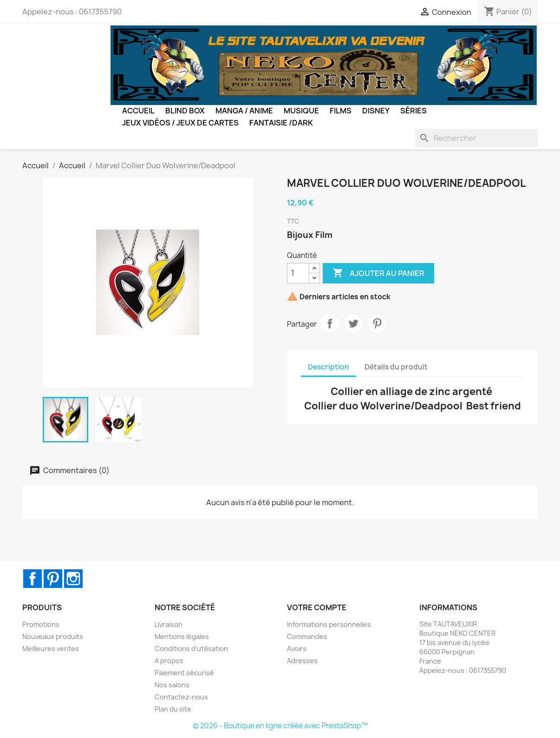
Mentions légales (182, 636)
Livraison (169, 624)
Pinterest (377, 323)
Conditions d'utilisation (191, 649)
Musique (301, 111)
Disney (376, 111)
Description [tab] (329, 367)
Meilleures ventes (51, 649)
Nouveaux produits (53, 636)
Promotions (41, 624)
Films (341, 111)
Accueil (138, 111)
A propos (169, 661)
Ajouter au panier (378, 273)
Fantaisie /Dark (281, 123)
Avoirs (297, 649)
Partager (330, 323)
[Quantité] (298, 273)
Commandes (307, 636)
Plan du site (173, 709)
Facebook (33, 579)
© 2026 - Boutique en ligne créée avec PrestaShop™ (280, 726)
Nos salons (172, 685)
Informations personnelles (329, 624)
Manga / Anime (244, 111)
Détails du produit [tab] (396, 367)
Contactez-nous (181, 697)
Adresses (302, 661)
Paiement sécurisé (184, 673)
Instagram (73, 579)
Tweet (353, 323)
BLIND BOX (185, 111)
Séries (413, 111)
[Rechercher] (476, 138)
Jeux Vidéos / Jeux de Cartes (180, 123)
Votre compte (317, 607)
